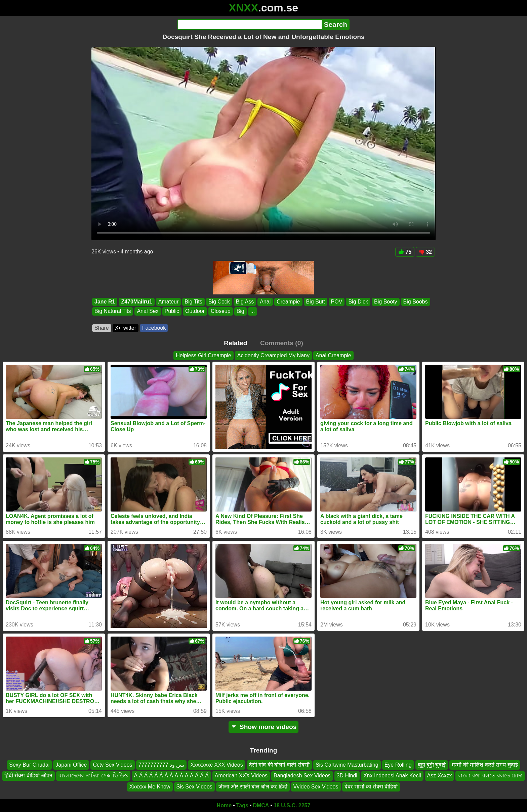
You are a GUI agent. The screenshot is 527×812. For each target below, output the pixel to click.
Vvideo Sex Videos (316, 787)
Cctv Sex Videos (112, 765)
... (253, 311)
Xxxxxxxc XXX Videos (216, 765)
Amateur (168, 302)
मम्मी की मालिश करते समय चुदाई (485, 765)
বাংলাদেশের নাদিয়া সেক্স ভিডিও (93, 776)
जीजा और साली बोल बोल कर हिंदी (253, 787)
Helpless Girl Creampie (204, 355)
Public (172, 311)
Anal (265, 302)
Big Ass (245, 302)
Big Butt (316, 302)
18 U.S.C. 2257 (292, 805)
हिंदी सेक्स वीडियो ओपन (28, 776)
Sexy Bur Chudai (29, 765)
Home (224, 805)
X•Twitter (126, 328)
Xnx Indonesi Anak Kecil (392, 776)
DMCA (261, 805)
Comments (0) (282, 343)
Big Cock (219, 302)
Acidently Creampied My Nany (273, 355)
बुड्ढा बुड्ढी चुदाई (432, 765)
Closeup (221, 311)
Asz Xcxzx (440, 776)
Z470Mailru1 (136, 302)
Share (102, 328)
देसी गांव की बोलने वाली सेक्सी (279, 765)
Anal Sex (148, 311)
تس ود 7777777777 (161, 765)
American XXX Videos (241, 776)
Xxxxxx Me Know (150, 787)
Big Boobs (416, 302)
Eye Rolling (398, 765)
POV (337, 302)
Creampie (288, 302)
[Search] (250, 25)
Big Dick (358, 302)
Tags (242, 805)
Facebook (154, 328)
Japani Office (71, 765)
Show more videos (264, 727)
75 (405, 252)
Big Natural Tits (113, 311)
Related (235, 343)
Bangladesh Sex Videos (302, 776)
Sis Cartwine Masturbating (347, 765)
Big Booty (386, 302)
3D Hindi (347, 776)
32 (425, 252)
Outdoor (195, 311)
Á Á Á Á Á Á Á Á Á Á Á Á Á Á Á (171, 776)
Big (240, 311)
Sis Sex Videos (194, 787)
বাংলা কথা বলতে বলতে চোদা (490, 776)
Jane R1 (105, 302)
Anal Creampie (333, 355)
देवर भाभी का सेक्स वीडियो (371, 787)
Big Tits (193, 302)
